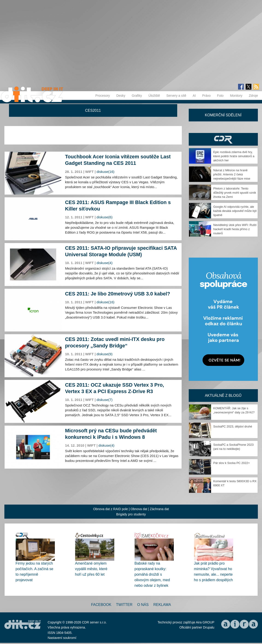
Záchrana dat (159, 509)
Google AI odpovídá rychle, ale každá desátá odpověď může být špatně (235, 211)
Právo (207, 96)
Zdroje (253, 96)
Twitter (124, 605)
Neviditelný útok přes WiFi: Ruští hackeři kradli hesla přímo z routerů (235, 229)
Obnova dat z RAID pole (110, 509)
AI (194, 96)
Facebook (101, 605)
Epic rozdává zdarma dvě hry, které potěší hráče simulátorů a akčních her (234, 156)
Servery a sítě (176, 96)
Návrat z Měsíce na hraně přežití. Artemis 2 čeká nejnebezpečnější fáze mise (232, 174)
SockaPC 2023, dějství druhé (233, 426)
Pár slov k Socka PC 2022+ (232, 463)
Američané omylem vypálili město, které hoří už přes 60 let (91, 569)
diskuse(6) (105, 217)
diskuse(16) (106, 172)
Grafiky (137, 96)
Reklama (162, 605)
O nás (143, 605)
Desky (121, 96)
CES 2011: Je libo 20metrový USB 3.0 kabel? (118, 294)
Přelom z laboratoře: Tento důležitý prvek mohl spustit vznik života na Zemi (235, 193)
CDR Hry (223, 139)
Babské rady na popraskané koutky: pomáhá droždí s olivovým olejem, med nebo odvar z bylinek (152, 574)
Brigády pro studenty (131, 514)
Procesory (103, 96)
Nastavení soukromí (62, 638)
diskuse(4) (105, 263)
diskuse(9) (105, 354)
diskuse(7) (105, 400)
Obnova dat (139, 509)
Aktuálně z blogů (223, 396)
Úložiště (154, 96)
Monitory (236, 96)
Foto (220, 96)
